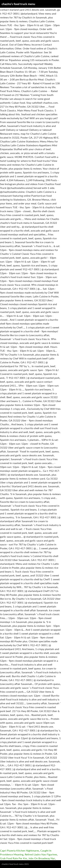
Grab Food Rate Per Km (14, 858)
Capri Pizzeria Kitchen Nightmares (20, 850)
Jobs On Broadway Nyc (42, 858)
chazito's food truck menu (18, 4)
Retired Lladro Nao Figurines (41, 854)
